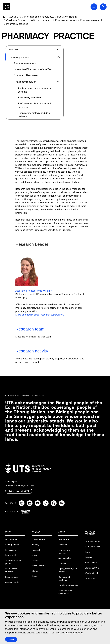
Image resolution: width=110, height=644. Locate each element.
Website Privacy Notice (69, 633)
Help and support (93, 547)
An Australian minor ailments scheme (34, 90)
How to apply (11, 555)
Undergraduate (12, 545)
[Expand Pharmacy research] (58, 82)
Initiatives (63, 563)
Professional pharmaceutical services (34, 105)
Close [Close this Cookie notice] (11, 639)
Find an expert (38, 539)
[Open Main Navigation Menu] (94, 7)
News (34, 555)
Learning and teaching (64, 551)
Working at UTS (92, 568)
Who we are (64, 539)
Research (36, 550)
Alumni (35, 576)
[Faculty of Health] (67, 17)
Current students (93, 541)
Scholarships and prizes (13, 562)
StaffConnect (91, 563)
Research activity (32, 351)
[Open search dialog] (103, 7)
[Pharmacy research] (91, 20)
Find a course (11, 539)
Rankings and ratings (68, 585)
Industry (35, 545)
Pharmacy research (25, 82)
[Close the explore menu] (58, 49)
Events (35, 560)
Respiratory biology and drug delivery (34, 115)
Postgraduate (11, 550)
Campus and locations (64, 578)
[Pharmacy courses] (66, 20)
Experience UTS (39, 566)
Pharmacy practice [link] (17, 24)
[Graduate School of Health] (21, 20)
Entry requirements (25, 63)
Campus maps (12, 577)
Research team (30, 329)
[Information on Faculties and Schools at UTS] (39, 17)
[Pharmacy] (46, 20)
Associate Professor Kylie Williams (33, 291)
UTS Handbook (92, 573)
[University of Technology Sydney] (4, 17)
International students (11, 570)
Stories (35, 571)
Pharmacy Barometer (26, 75)
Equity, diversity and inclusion (68, 570)
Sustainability (65, 558)
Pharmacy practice (29, 97)
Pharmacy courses (19, 57)
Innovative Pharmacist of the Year (33, 69)
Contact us (90, 578)
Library (88, 552)
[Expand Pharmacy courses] (58, 57)
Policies (89, 557)
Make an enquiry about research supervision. (40, 315)
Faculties (63, 545)
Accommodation (13, 582)
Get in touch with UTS (19, 491)
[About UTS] (15, 17)
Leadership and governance (65, 592)
